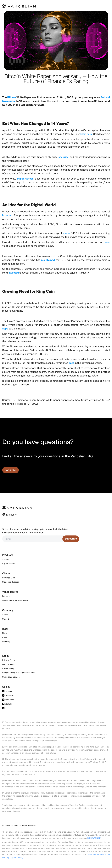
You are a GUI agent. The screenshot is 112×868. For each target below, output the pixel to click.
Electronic (86, 134)
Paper (20, 179)
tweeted (14, 273)
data (72, 363)
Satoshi (30, 179)
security (63, 157)
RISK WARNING (94, 838)
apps (5, 329)
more (107, 242)
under (66, 233)
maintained (48, 260)
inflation (7, 215)
